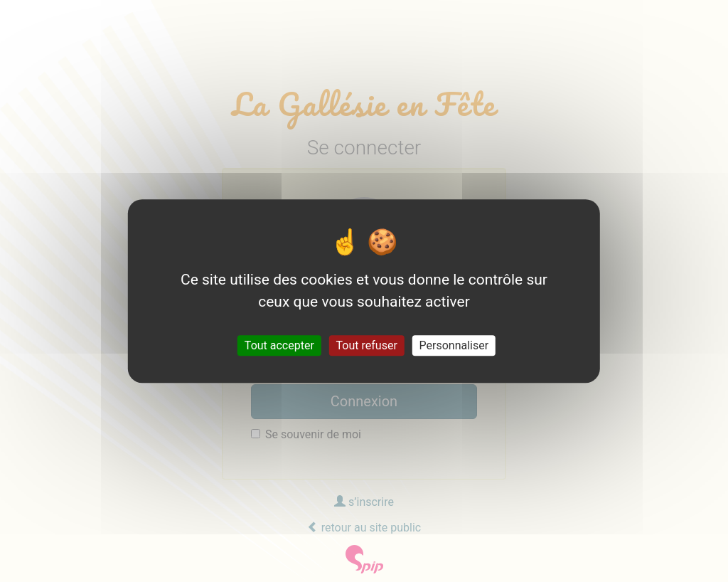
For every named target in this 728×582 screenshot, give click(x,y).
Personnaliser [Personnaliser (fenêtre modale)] (454, 345)
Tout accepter (279, 345)
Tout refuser (367, 345)
